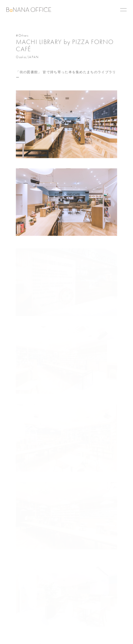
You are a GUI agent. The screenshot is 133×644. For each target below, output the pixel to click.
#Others (22, 36)
